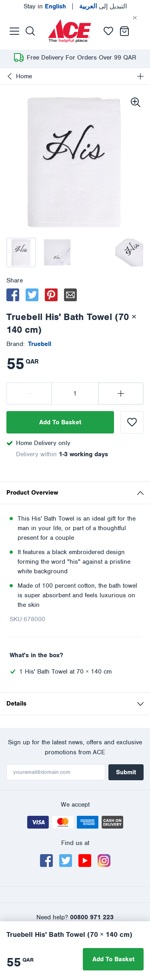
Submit (126, 772)
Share (15, 280)
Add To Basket (60, 422)
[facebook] (13, 295)
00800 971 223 (92, 917)
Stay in (45, 6)
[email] (70, 295)
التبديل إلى (103, 6)
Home (19, 76)
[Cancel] (141, 18)
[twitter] (32, 295)
